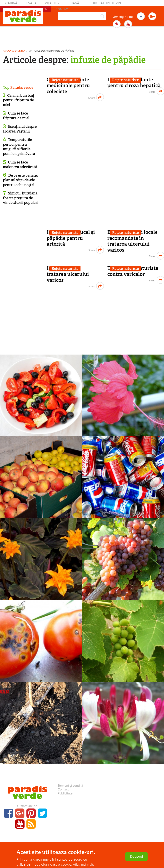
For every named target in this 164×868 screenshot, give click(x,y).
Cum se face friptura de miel (16, 116)
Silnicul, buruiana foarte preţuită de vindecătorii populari (21, 198)
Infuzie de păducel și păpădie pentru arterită (71, 238)
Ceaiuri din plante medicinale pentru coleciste (68, 86)
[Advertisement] (82, 37)
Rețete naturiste (65, 80)
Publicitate (65, 793)
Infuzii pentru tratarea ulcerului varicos (68, 274)
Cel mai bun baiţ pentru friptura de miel (19, 100)
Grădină (11, 3)
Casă (75, 3)
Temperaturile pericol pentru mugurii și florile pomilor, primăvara (19, 147)
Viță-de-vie (54, 3)
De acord (136, 857)
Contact (63, 789)
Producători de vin (104, 3)
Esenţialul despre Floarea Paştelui (20, 129)
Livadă (31, 3)
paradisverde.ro (14, 51)
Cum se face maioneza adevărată (20, 165)
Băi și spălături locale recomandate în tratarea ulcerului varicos (132, 241)
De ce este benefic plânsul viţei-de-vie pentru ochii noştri (20, 180)
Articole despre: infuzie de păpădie (52, 51)
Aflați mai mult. (83, 865)
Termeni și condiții (70, 786)
